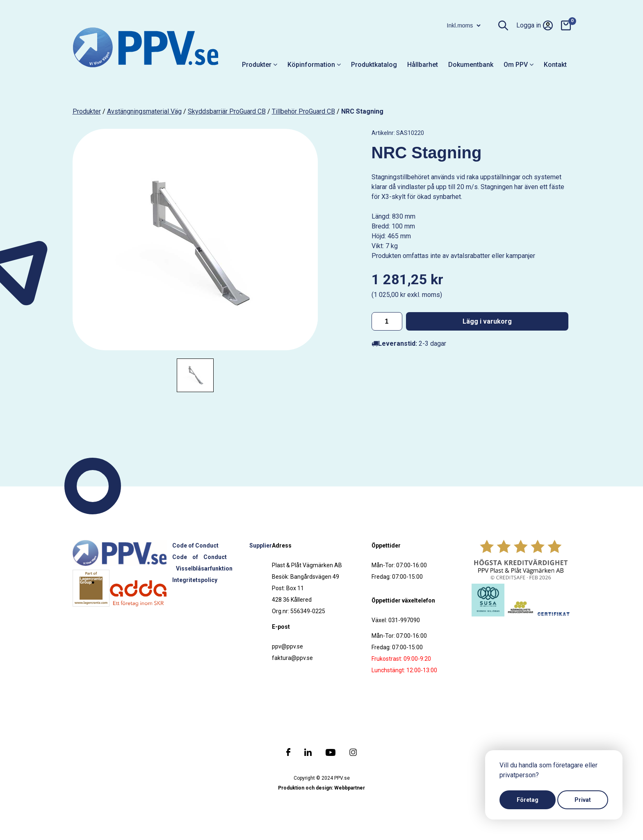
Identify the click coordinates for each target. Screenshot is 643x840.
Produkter (260, 65)
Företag (528, 800)
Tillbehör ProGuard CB (303, 111)
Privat (583, 800)
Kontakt (555, 65)
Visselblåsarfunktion (204, 568)
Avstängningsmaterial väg (144, 111)
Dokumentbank (471, 65)
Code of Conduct (195, 546)
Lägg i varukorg (487, 321)
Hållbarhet (423, 65)
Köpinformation (314, 65)
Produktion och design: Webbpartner (321, 788)
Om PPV (519, 65)
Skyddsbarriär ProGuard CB (227, 111)
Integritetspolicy (195, 580)
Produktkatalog (374, 65)
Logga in (535, 25)
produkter (87, 111)
